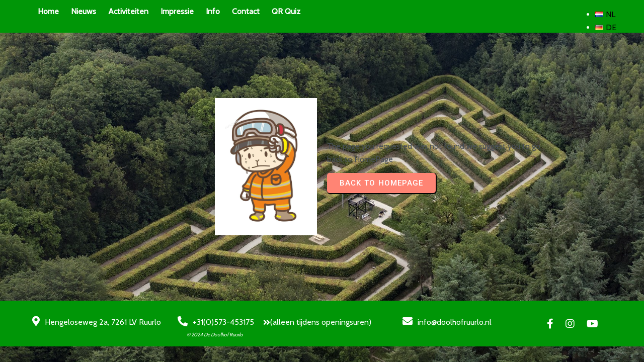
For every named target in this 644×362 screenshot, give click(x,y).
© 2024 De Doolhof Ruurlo (215, 335)
